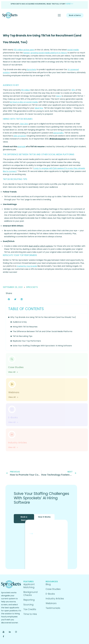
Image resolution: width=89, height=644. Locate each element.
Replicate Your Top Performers (27, 341)
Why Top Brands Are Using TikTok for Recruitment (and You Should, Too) (43, 317)
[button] (9, 299)
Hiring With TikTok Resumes (25, 327)
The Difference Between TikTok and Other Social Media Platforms (42, 331)
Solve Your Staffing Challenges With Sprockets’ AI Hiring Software (42, 346)
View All (13, 372)
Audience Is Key (20, 322)
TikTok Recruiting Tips (22, 336)
